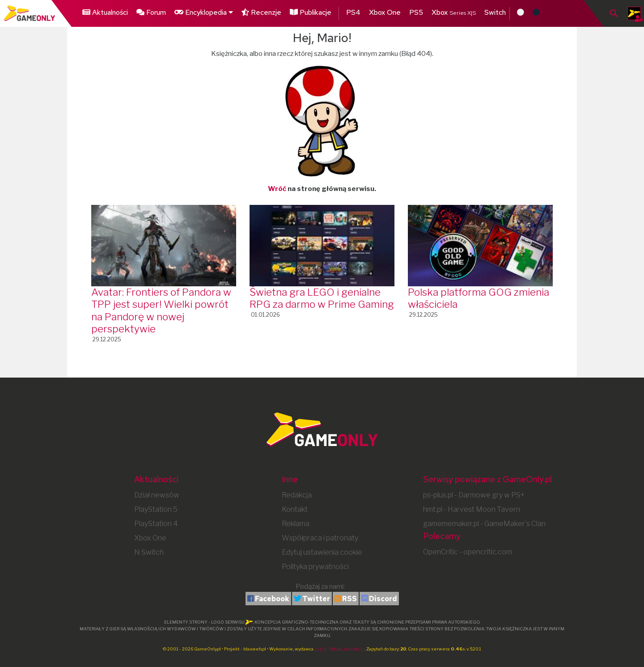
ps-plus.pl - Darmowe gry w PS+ (474, 495)
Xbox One (385, 12)
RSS (350, 599)
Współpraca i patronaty (320, 538)
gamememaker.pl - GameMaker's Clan (484, 524)
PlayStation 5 (156, 509)
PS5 (416, 12)
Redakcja (297, 495)
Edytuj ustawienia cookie (322, 552)
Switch (495, 12)
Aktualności (105, 12)
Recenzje (261, 12)
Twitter (316, 599)
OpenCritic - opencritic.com (468, 552)
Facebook (272, 599)
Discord (383, 599)
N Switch (149, 552)
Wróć (277, 189)
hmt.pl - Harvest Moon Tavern (472, 509)
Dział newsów (157, 495)
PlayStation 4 (156, 524)
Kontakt (295, 509)
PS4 (353, 12)
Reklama (296, 524)
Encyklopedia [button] (204, 12)
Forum (151, 12)
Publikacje (311, 12)
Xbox (454, 12)
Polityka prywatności (315, 567)
